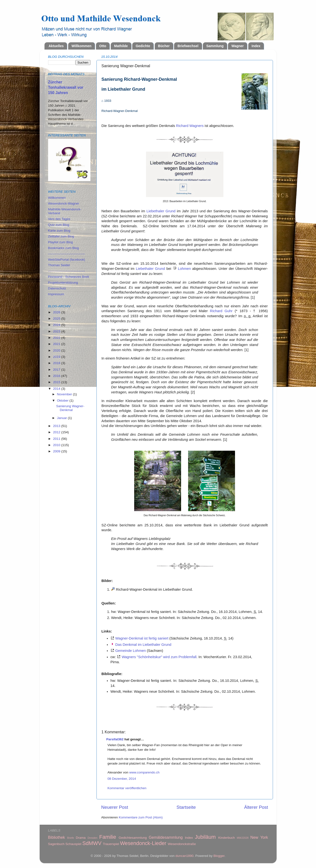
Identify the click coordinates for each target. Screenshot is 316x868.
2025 (57, 319)
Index (256, 46)
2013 (57, 426)
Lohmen (184, 269)
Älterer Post (256, 807)
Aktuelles (56, 46)
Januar (62, 418)
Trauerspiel (111, 844)
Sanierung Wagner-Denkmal (70, 408)
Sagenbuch (56, 844)
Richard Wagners (190, 126)
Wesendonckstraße (182, 844)
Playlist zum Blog (61, 242)
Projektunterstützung (63, 283)
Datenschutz (57, 288)
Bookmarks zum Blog (64, 248)
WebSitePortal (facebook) (67, 260)
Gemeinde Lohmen (131, 651)
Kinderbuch (227, 838)
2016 (57, 376)
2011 (57, 439)
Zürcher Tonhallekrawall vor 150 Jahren (66, 87)
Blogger (219, 856)
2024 (57, 325)
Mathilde (121, 46)
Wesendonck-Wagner (64, 203)
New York (259, 837)
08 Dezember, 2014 (122, 779)
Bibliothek (57, 837)
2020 (57, 350)
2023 (57, 331)
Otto (103, 46)
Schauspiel (73, 844)
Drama (81, 838)
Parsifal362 (115, 739)
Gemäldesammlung (166, 837)
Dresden (92, 838)
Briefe (71, 838)
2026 (57, 312)
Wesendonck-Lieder (143, 843)
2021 (57, 344)
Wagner (238, 46)
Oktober (63, 401)
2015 (57, 382)
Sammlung (215, 46)
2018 (57, 363)
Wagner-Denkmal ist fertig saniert (142, 638)
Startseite (186, 807)
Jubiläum (205, 837)
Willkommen (81, 46)
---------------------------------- (67, 254)
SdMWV (92, 843)
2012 (57, 432)
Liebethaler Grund (161, 211)
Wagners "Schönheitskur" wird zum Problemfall (159, 657)
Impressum (56, 294)
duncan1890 (184, 856)
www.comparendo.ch (144, 772)
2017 (57, 370)
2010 (57, 445)
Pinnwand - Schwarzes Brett (69, 277)
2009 (57, 451)
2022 (57, 338)
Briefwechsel (188, 46)
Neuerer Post (115, 807)
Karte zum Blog (59, 231)
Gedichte (143, 46)
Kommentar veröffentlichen (127, 788)
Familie (108, 837)
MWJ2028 (243, 838)
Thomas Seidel (59, 265)
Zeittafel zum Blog (61, 236)
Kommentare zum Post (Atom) (141, 817)
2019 (57, 357)
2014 (57, 389)
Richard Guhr (221, 311)
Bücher (164, 46)
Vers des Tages (59, 219)
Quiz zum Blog (59, 225)
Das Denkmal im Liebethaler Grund (143, 645)
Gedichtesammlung (133, 838)
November (65, 394)
